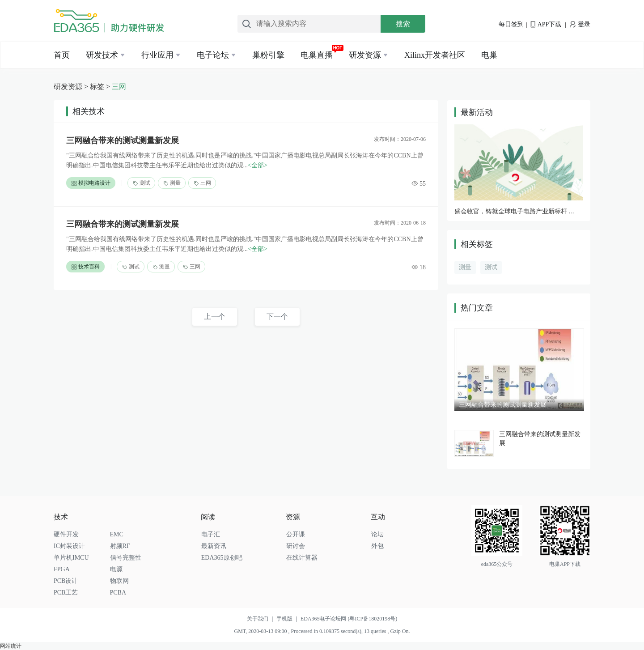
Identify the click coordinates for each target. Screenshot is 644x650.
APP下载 (546, 24)
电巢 (489, 55)
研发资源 (365, 55)
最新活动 (477, 112)
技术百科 (85, 267)
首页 (62, 55)
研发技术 (102, 55)
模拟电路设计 (91, 183)
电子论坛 (213, 55)
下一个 (277, 317)
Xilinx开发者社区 (435, 55)
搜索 (403, 24)
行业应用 (157, 55)
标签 (97, 87)
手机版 (288, 619)
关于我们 (262, 619)
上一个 (215, 317)
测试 (141, 183)
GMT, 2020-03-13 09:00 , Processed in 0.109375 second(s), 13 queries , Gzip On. (322, 631)
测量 (172, 183)
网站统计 (11, 646)
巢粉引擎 (268, 55)
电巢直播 (317, 55)
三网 (119, 87)
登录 (580, 24)
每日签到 (511, 24)
